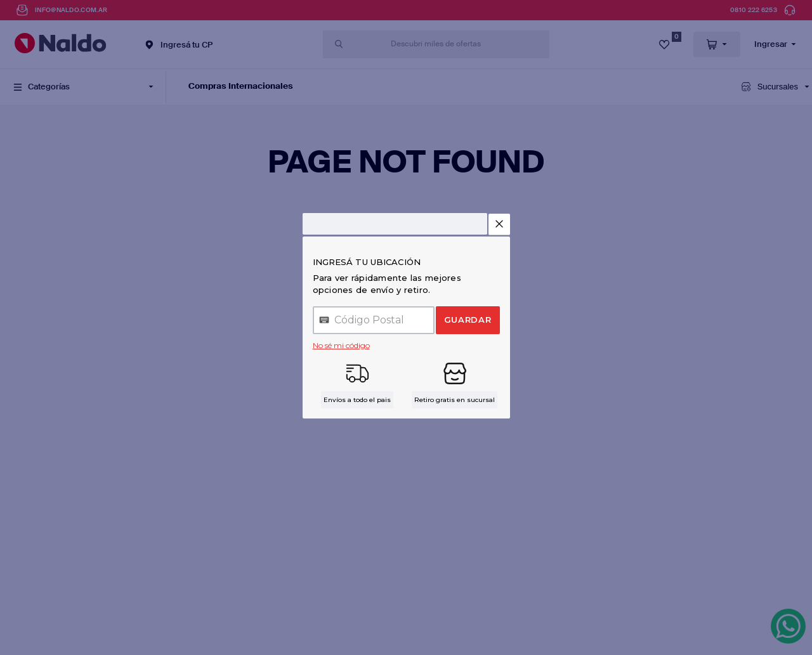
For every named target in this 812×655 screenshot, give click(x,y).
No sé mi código (341, 345)
